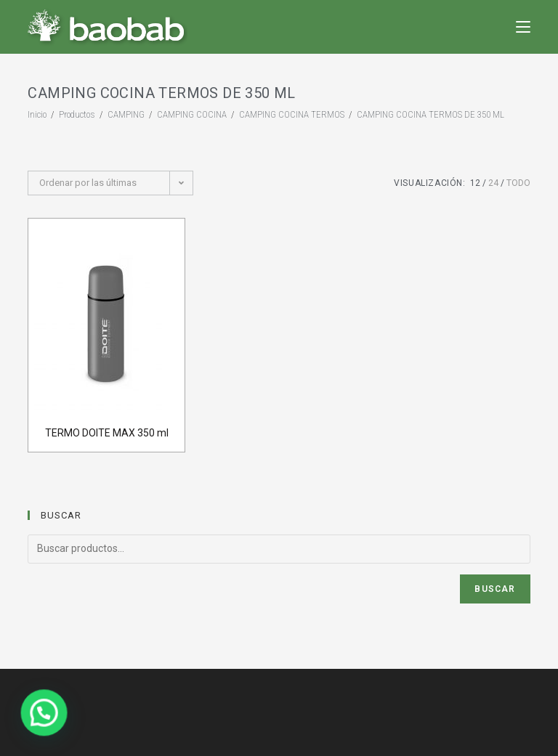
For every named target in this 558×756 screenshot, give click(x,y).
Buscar (495, 589)
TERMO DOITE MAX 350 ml (107, 433)
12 (475, 183)
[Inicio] (37, 114)
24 (493, 183)
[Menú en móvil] (523, 27)
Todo (518, 183)
